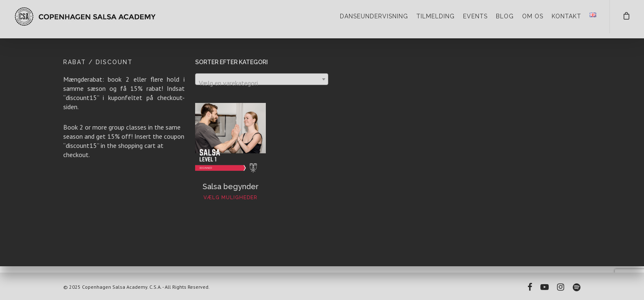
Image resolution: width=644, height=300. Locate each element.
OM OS (533, 16)
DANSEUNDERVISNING (374, 16)
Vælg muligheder (230, 197)
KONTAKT (566, 16)
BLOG (505, 16)
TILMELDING (436, 16)
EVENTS (475, 16)
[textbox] (262, 83)
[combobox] (262, 79)
